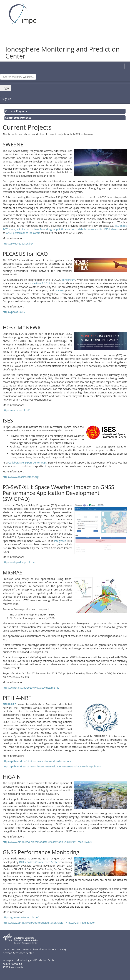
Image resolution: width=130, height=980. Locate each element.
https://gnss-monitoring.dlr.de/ (21, 917)
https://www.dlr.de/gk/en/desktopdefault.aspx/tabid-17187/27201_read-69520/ (49, 923)
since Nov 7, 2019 (40, 283)
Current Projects (16, 111)
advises (60, 290)
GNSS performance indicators (23, 233)
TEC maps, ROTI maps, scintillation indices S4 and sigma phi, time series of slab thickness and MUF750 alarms (65, 227)
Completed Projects (18, 118)
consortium (69, 280)
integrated (61, 541)
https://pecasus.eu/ (14, 312)
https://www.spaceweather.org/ (21, 477)
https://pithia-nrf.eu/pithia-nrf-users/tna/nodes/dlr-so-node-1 (38, 761)
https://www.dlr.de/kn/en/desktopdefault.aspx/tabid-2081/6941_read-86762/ (47, 842)
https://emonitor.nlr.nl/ (16, 410)
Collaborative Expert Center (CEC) (28, 463)
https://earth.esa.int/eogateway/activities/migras (31, 688)
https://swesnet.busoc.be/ (18, 244)
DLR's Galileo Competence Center (39, 862)
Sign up (7, 99)
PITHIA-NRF (9, 704)
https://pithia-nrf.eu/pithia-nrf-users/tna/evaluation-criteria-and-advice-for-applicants (52, 766)
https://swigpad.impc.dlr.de (19, 562)
